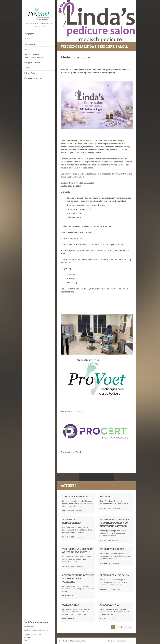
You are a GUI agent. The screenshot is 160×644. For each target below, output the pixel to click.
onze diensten (30, 44)
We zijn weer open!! (112, 549)
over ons (28, 39)
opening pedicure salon (114, 575)
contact (27, 68)
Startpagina (29, 34)
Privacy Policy (30, 73)
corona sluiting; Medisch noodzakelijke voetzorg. (78, 578)
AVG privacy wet (110, 605)
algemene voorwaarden (34, 78)
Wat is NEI (105, 496)
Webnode (131, 641)
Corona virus (71, 605)
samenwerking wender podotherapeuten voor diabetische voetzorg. (114, 523)
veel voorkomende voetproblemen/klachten (34, 56)
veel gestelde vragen (32, 63)
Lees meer (79, 511)
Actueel (27, 49)
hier (81, 238)
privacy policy (76, 250)
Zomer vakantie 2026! (75, 496)
